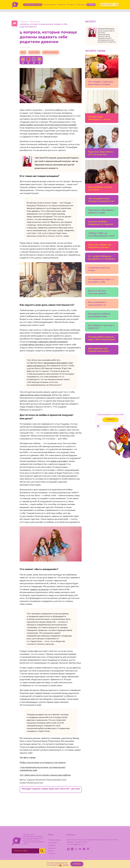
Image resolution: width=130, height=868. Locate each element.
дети (23, 52)
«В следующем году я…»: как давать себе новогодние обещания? (101, 281)
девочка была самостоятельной (36, 395)
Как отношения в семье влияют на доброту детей (97, 304)
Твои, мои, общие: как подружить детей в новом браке (100, 246)
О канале (52, 853)
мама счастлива (59, 461)
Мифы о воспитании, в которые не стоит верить (43, 763)
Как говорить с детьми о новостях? (101, 327)
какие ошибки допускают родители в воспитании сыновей (48, 125)
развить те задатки (39, 590)
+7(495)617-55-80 (81, 842)
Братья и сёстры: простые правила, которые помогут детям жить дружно (101, 293)
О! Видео (91, 5)
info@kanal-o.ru (78, 845)
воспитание (34, 52)
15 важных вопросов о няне (99, 269)
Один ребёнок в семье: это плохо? (100, 188)
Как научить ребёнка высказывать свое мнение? (99, 316)
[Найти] (117, 5)
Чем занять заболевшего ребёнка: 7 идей (101, 211)
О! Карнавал (81, 5)
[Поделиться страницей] (14, 23)
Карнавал (52, 848)
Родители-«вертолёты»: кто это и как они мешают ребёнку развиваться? (101, 154)
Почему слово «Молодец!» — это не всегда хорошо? (99, 118)
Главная (23, 22)
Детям (51, 851)
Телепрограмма (49, 5)
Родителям (61, 5)
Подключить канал (33, 5)
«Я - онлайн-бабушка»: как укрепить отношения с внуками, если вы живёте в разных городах (101, 258)
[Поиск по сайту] (108, 5)
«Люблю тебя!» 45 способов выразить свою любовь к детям (101, 235)
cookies (65, 865)
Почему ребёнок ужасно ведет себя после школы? (102, 338)
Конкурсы (71, 5)
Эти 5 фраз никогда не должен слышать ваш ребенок (45, 775)
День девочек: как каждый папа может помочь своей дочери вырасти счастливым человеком (99, 350)
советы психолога (51, 52)
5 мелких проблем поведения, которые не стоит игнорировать (100, 223)
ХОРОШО (77, 864)
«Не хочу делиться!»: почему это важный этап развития (101, 200)
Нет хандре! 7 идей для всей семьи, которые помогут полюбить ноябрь (100, 83)
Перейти (110, 420)
